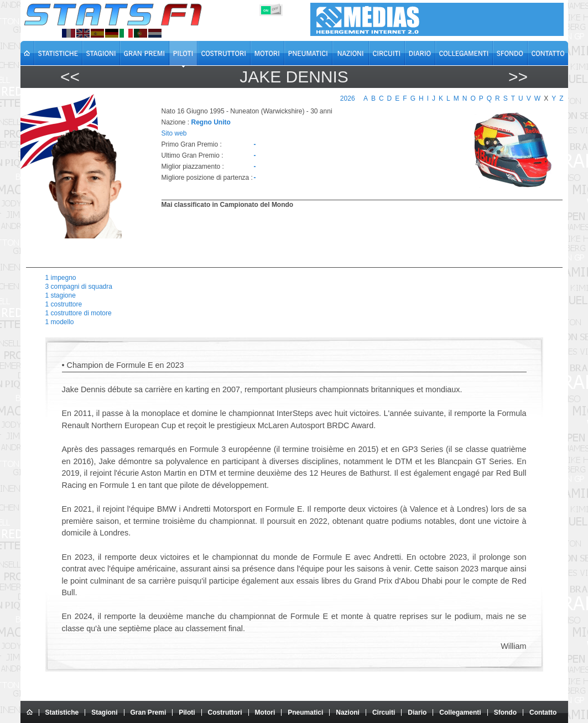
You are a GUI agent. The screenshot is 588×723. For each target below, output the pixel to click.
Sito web (174, 133)
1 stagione (61, 295)
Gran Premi (149, 712)
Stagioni (104, 712)
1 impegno (61, 278)
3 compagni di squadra (79, 287)
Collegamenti (460, 712)
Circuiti (384, 712)
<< (70, 77)
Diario (417, 712)
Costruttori (225, 712)
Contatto (543, 712)
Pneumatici (305, 712)
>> (518, 77)
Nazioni (348, 712)
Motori (265, 712)
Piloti (187, 712)
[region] (356, 237)
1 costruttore (64, 304)
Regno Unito (211, 122)
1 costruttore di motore (79, 313)
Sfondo (505, 712)
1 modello (60, 322)
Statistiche (62, 712)
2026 (348, 98)
